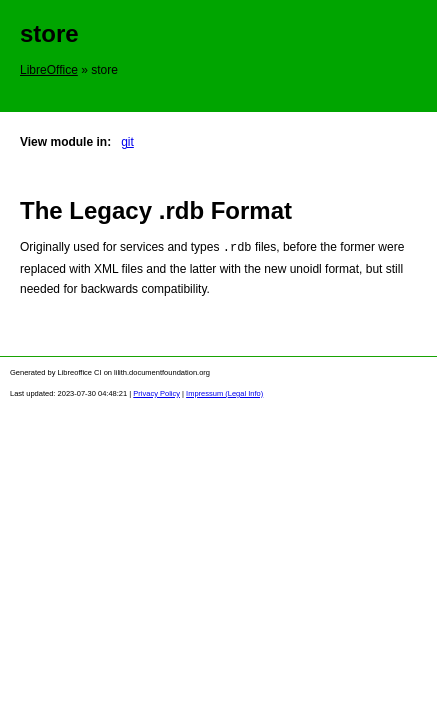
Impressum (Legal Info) (224, 392)
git (127, 142)
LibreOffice (49, 70)
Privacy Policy (156, 392)
